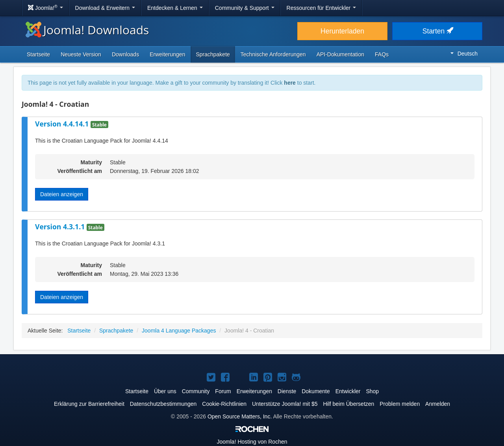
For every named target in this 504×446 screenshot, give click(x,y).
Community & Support (245, 8)
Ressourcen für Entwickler (321, 8)
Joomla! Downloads (87, 30)
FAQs (382, 54)
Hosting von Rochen (252, 442)
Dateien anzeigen (62, 194)
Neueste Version (81, 54)
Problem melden (400, 404)
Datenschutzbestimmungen (163, 404)
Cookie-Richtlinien (224, 404)
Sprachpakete (213, 54)
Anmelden (438, 404)
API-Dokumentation (340, 54)
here (290, 83)
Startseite (38, 54)
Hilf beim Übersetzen (348, 404)
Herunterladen (342, 31)
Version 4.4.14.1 (63, 124)
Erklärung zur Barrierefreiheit (89, 404)
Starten (437, 31)
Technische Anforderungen (273, 54)
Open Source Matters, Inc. (240, 416)
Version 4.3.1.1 (61, 227)
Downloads (125, 54)
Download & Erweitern (105, 8)
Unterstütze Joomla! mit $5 (285, 404)
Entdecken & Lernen (175, 8)
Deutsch (464, 54)
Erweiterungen (167, 54)
